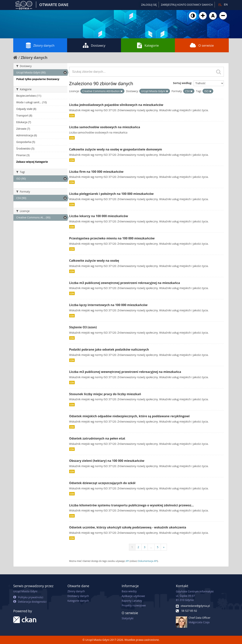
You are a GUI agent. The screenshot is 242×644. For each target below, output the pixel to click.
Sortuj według (182, 83)
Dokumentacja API (148, 561)
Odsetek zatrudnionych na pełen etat (97, 438)
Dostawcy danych (78, 596)
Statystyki (128, 618)
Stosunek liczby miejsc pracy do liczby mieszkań (105, 394)
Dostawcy (94, 45)
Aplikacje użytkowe (133, 596)
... (151, 547)
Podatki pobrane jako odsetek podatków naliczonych (109, 349)
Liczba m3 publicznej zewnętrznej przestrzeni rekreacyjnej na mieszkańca (125, 283)
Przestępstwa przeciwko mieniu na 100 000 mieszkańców (112, 238)
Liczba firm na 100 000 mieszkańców (96, 172)
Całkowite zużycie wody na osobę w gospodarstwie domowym (116, 149)
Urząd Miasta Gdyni (25, 591)
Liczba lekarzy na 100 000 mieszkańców (99, 216)
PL (220, 5)
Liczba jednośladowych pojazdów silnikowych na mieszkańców (116, 105)
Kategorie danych (78, 601)
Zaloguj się (149, 5)
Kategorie (148, 45)
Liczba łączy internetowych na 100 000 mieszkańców (108, 305)
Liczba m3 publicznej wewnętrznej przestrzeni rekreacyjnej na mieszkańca (125, 372)
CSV (72, 116)
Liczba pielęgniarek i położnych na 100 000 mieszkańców (111, 194)
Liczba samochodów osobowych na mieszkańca (105, 127)
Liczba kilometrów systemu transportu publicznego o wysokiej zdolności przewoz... (131, 505)
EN (226, 5)
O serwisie (202, 45)
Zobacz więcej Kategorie (32, 162)
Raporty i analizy (132, 601)
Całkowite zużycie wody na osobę (94, 261)
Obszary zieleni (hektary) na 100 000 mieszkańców (107, 461)
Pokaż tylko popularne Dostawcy (38, 79)
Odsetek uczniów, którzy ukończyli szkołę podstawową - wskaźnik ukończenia (128, 527)
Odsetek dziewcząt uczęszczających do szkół (102, 483)
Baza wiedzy (129, 591)
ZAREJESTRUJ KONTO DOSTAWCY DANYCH (187, 5)
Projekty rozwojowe (134, 605)
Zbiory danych (40, 45)
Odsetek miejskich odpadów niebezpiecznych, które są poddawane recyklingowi (129, 416)
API (127, 561)
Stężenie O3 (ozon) (83, 327)
